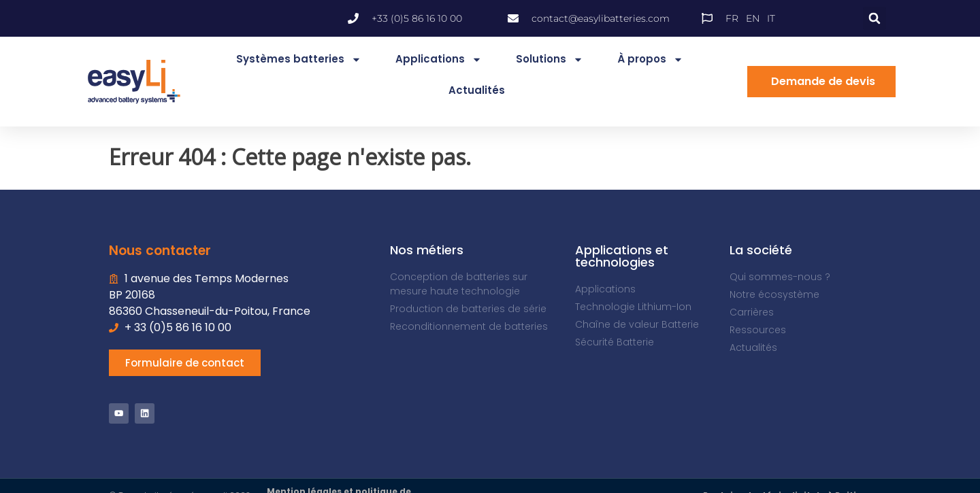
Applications (439, 60)
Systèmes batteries (299, 60)
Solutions (550, 60)
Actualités (477, 90)
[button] (875, 18)
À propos (650, 60)
